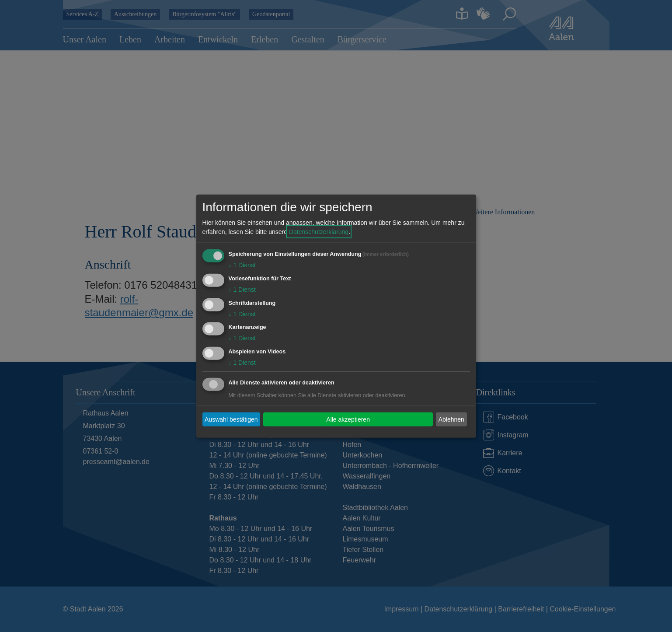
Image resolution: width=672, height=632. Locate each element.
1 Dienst (242, 265)
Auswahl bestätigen (231, 419)
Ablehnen (451, 419)
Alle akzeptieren (348, 419)
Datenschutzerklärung (319, 232)
